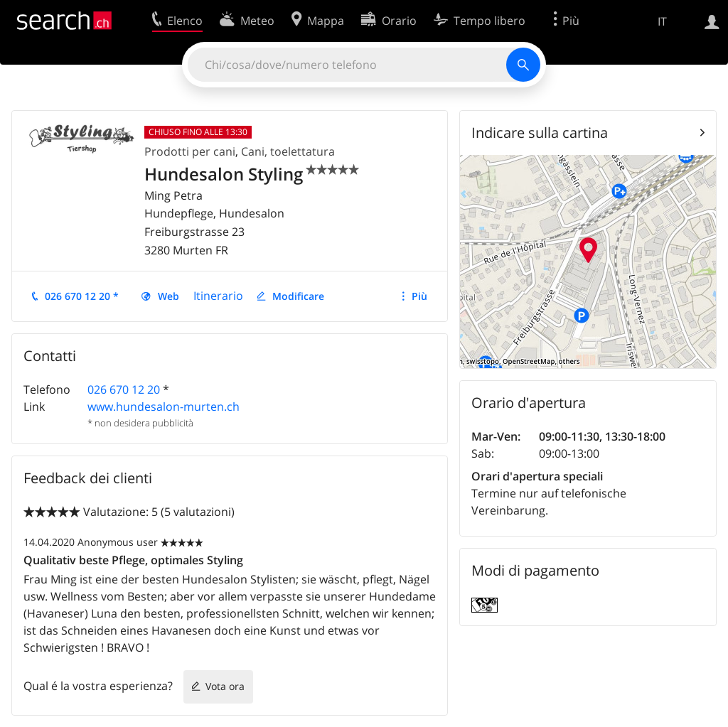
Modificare (298, 296)
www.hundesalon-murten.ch (164, 406)
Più (419, 296)
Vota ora (225, 686)
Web (168, 296)
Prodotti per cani (190, 151)
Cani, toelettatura (288, 151)
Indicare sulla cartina (540, 133)
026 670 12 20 (124, 389)
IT (662, 21)
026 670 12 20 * (82, 296)
